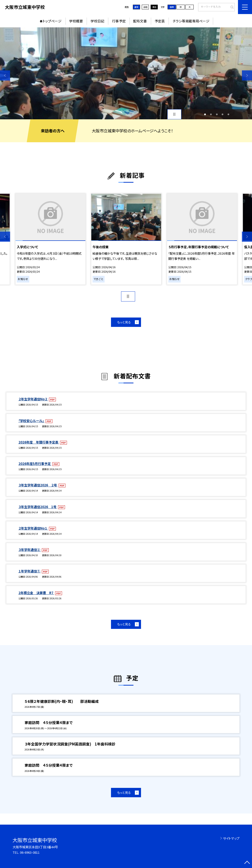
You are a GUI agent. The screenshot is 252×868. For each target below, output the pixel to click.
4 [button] (222, 114)
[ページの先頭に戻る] (247, 863)
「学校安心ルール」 (31, 421)
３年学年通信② (30, 550)
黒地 (154, 7)
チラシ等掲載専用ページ (191, 21)
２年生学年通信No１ (33, 528)
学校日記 (97, 21)
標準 (172, 7)
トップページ (52, 21)
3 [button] (217, 114)
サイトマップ (231, 838)
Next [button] (247, 75)
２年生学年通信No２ (33, 399)
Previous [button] (5, 75)
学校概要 (76, 21)
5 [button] (228, 114)
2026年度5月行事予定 (35, 464)
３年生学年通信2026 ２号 (38, 485)
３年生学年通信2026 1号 (38, 507)
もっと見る (124, 322)
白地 (145, 7)
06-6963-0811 (30, 852)
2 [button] (211, 114)
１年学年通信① (30, 571)
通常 (136, 7)
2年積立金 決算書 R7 (36, 593)
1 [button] (205, 114)
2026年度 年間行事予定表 (39, 442)
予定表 (160, 21)
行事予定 (119, 21)
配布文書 (140, 21)
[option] (126, 73)
